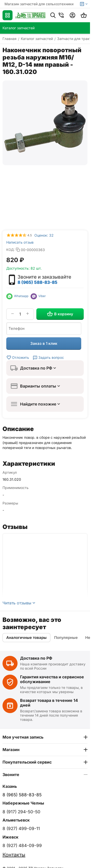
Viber (38, 296)
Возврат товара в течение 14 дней (49, 703)
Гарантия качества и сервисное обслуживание (52, 679)
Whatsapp (18, 296)
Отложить (18, 358)
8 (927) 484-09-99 (22, 846)
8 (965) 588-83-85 (37, 282)
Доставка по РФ (36, 658)
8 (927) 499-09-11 (21, 829)
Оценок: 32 (44, 235)
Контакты (14, 855)
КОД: (11, 250)
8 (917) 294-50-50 (21, 812)
